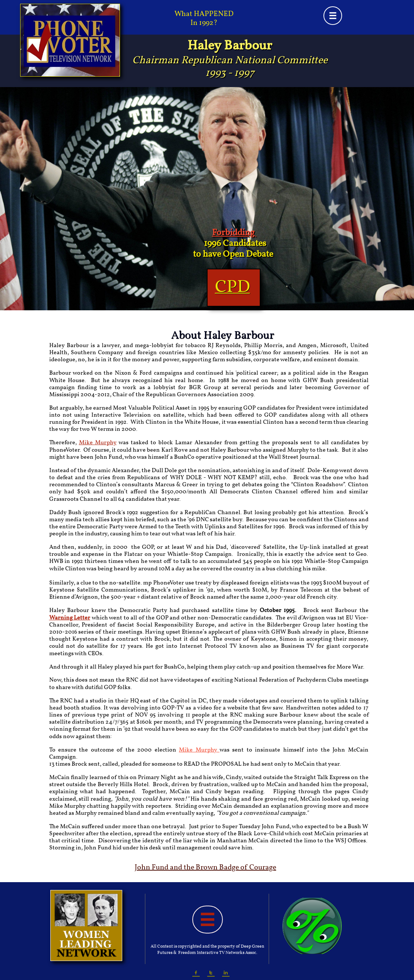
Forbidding (234, 233)
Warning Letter (70, 618)
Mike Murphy (98, 443)
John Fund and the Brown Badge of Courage (205, 868)
